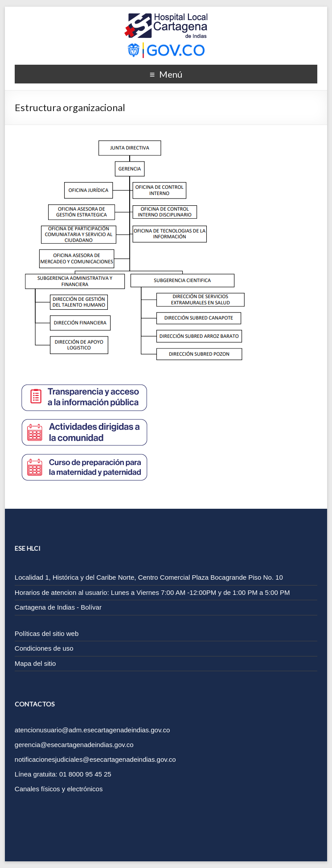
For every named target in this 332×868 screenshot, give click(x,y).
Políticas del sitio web (47, 633)
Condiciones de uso (44, 648)
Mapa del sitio (35, 663)
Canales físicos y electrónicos (59, 789)
